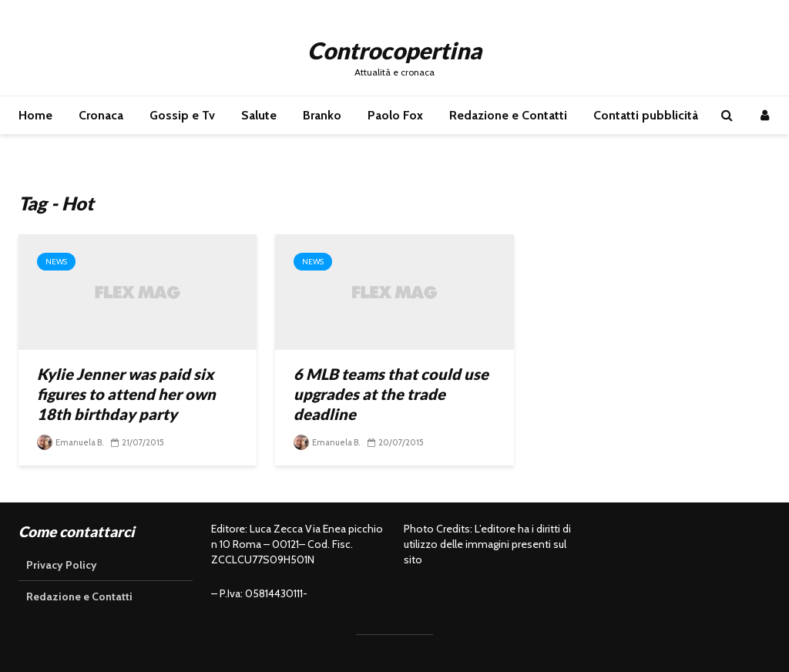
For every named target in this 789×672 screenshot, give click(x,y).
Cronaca (101, 115)
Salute (259, 115)
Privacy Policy (62, 565)
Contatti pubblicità (646, 115)
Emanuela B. (70, 442)
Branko (322, 115)
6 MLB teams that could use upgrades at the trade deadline (391, 394)
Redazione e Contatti (508, 115)
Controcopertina (394, 50)
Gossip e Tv (182, 115)
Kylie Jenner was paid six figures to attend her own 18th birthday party (126, 394)
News (56, 262)
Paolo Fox (395, 115)
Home (35, 115)
